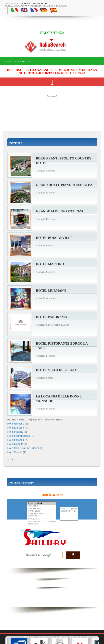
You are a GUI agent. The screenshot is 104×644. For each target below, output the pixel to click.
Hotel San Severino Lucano (23, 448)
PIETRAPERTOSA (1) (42, 514)
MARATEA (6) (42, 509)
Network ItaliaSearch (33, 3)
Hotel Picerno (15, 432)
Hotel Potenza (16, 440)
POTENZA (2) (42, 516)
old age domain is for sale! (36, 6)
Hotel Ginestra (16, 424)
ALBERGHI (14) (69, 511)
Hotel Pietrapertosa (19, 436)
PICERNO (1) (42, 511)
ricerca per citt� (42, 503)
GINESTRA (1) (42, 506)
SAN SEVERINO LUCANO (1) (42, 522)
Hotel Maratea (16, 428)
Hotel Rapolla (15, 444)
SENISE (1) (42, 524)
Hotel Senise (15, 452)
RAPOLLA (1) (42, 519)
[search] (42, 555)
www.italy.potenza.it (20, 61)
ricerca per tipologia (69, 509)
